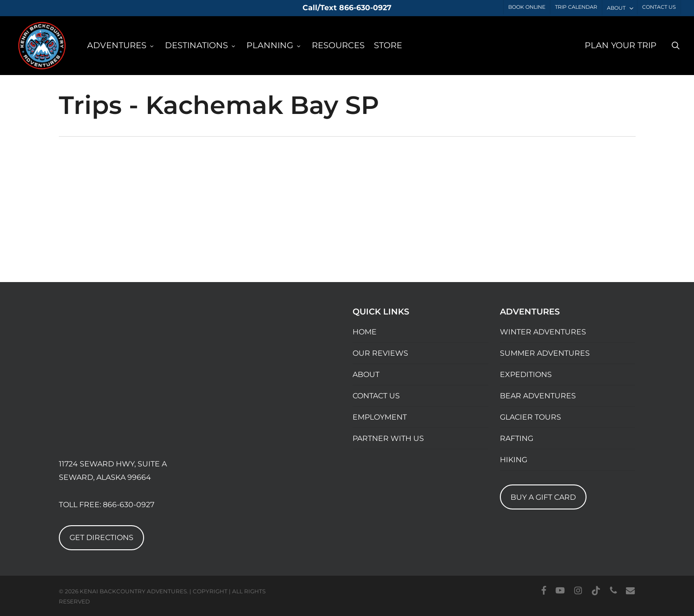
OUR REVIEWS (380, 353)
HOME (365, 332)
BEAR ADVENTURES (538, 396)
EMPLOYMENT (380, 417)
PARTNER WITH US (388, 438)
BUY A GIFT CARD (543, 497)
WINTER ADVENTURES (543, 332)
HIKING (514, 460)
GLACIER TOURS (530, 417)
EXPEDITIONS (526, 374)
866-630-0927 (129, 505)
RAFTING (517, 438)
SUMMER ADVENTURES (545, 353)
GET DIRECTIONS (101, 537)
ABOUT (366, 374)
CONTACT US (376, 396)
